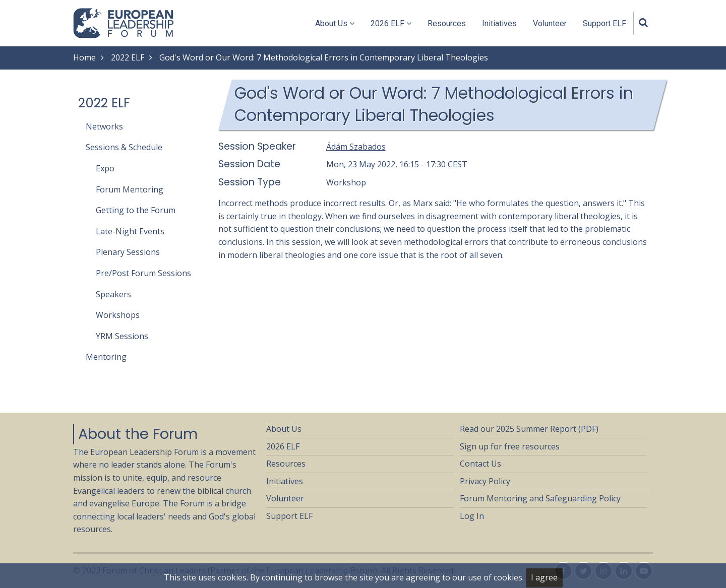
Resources (447, 23)
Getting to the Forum (136, 210)
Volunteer (550, 23)
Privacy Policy (485, 481)
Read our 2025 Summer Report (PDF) (529, 429)
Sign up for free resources (510, 446)
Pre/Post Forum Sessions (143, 273)
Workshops (118, 315)
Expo (105, 168)
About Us (335, 23)
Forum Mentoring (130, 189)
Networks (104, 126)
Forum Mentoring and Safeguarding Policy (540, 498)
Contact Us (480, 464)
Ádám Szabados (356, 147)
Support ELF (604, 23)
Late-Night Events (130, 231)
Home (84, 57)
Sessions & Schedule (124, 147)
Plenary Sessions (128, 252)
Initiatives (499, 23)
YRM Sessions (122, 336)
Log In (472, 516)
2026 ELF (391, 23)
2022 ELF (128, 57)
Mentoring (106, 357)
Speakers (113, 294)
